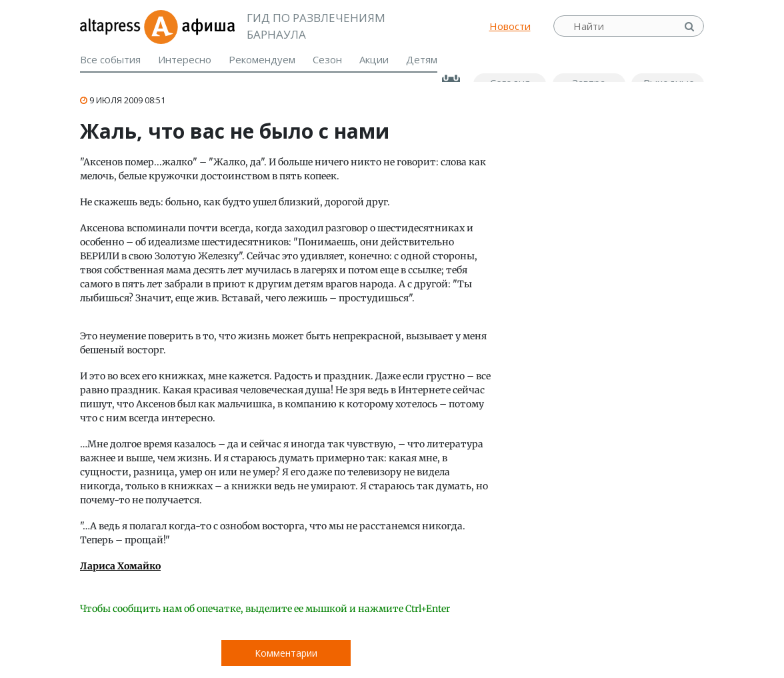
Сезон (327, 59)
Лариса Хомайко (120, 566)
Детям (422, 59)
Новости (510, 26)
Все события (110, 59)
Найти (691, 26)
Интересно (185, 59)
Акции (374, 59)
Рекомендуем (262, 59)
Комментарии (286, 653)
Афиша (189, 26)
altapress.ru (112, 26)
